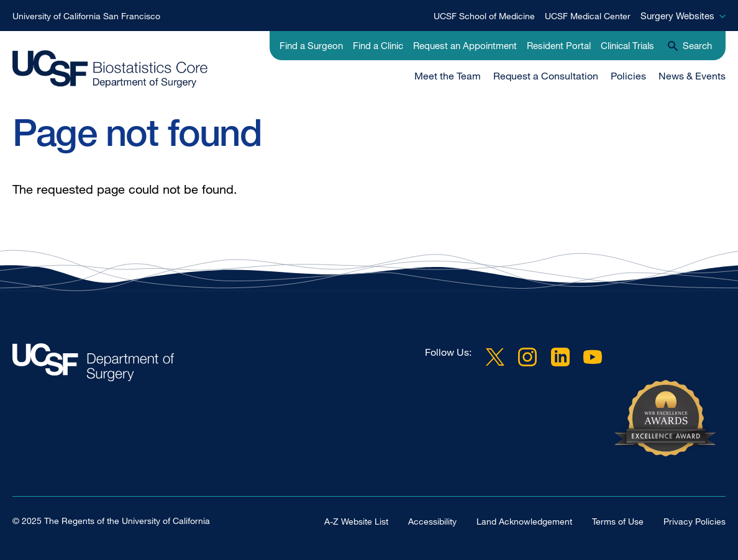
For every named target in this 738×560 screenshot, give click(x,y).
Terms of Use (618, 521)
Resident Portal (559, 45)
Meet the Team (448, 76)
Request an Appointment (465, 45)
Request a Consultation (546, 76)
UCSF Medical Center (588, 16)
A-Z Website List (356, 521)
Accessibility (432, 521)
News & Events (692, 76)
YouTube (593, 357)
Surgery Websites (677, 16)
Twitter (495, 357)
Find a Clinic (378, 45)
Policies (628, 76)
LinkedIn (560, 357)
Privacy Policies (695, 521)
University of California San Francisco (86, 16)
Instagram (527, 357)
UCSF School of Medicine (484, 16)
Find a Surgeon (311, 45)
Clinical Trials (627, 45)
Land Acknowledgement (524, 521)
